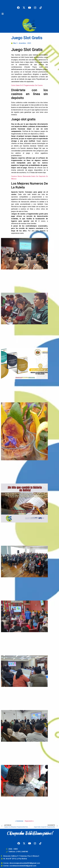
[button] (3, 14)
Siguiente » (29, 821)
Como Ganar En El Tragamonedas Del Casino (27, 85)
